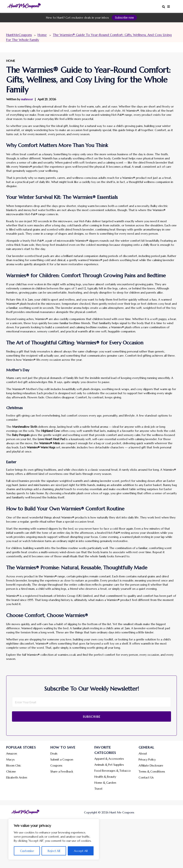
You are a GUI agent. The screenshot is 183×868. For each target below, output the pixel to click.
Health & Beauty (105, 777)
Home (11, 61)
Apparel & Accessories (109, 759)
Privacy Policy (147, 759)
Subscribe (92, 717)
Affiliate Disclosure (151, 765)
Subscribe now (124, 18)
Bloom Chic (14, 765)
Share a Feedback (62, 771)
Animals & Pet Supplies (109, 765)
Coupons (56, 765)
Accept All (81, 851)
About (143, 753)
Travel (98, 789)
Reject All (54, 851)
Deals (54, 753)
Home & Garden (105, 783)
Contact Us (146, 777)
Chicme (11, 771)
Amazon (12, 753)
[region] (54, 839)
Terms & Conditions (152, 771)
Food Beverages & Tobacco (113, 771)
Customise (27, 851)
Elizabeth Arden (17, 777)
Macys (10, 759)
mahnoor (27, 99)
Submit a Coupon (62, 759)
